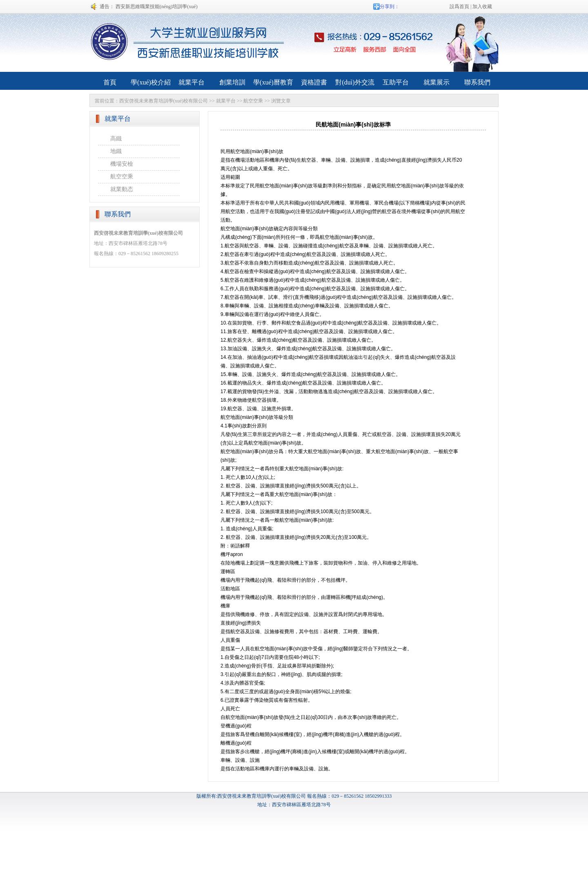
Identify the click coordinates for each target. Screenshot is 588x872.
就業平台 (226, 101)
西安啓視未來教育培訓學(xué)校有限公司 (164, 101)
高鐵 (116, 139)
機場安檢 (122, 164)
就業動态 (122, 189)
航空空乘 (253, 101)
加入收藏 (482, 7)
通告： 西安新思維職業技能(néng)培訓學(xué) (149, 7)
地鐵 (116, 151)
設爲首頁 (459, 7)
